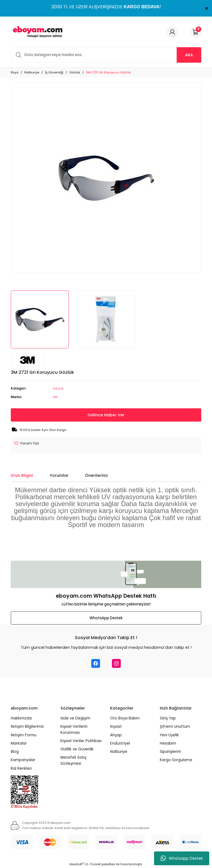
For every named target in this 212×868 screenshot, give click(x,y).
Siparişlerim (170, 752)
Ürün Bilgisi (22, 475)
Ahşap (116, 735)
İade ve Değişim (75, 718)
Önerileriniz (96, 475)
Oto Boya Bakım (125, 718)
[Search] (106, 55)
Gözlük (58, 388)
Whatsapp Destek (182, 858)
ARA (189, 55)
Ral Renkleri (21, 768)
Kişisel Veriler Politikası (81, 741)
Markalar (19, 743)
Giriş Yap (168, 718)
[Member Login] (172, 32)
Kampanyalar (23, 760)
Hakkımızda (21, 718)
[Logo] (37, 32)
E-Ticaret (94, 864)
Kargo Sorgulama (176, 760)
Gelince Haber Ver (106, 415)
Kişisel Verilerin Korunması (74, 729)
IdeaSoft (76, 864)
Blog (15, 752)
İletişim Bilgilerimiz (27, 727)
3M (55, 397)
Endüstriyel (120, 743)
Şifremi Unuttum (175, 727)
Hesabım (168, 743)
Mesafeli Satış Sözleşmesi (73, 761)
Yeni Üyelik (169, 735)
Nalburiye (119, 752)
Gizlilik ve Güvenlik (77, 749)
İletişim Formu (24, 735)
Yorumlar (59, 475)
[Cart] (196, 32)
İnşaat (116, 727)
